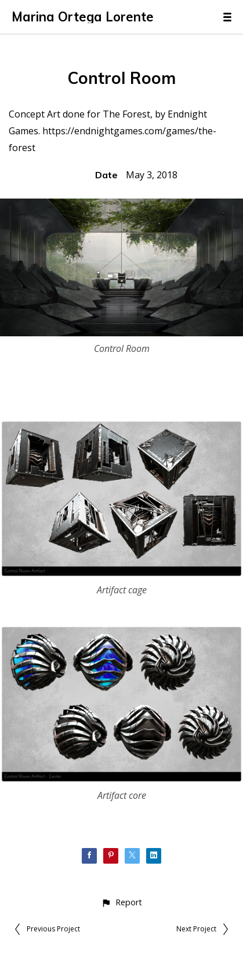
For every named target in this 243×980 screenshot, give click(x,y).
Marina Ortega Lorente (83, 17)
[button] (122, 902)
